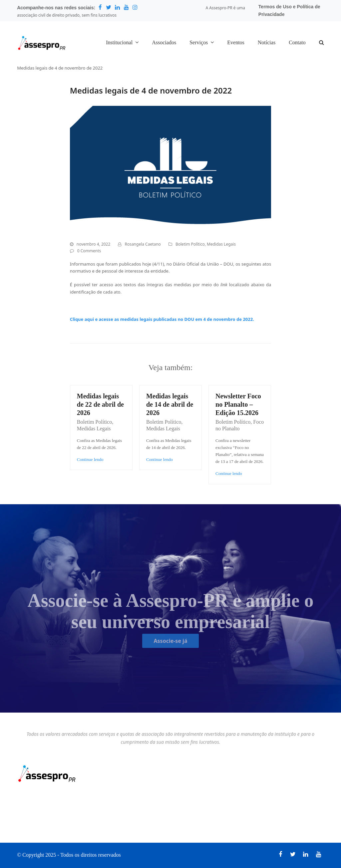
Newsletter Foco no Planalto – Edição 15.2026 (238, 404)
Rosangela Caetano (143, 244)
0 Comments (89, 251)
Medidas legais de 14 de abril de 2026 (170, 404)
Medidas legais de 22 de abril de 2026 (100, 404)
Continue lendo (90, 459)
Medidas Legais (221, 244)
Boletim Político (190, 244)
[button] (322, 43)
